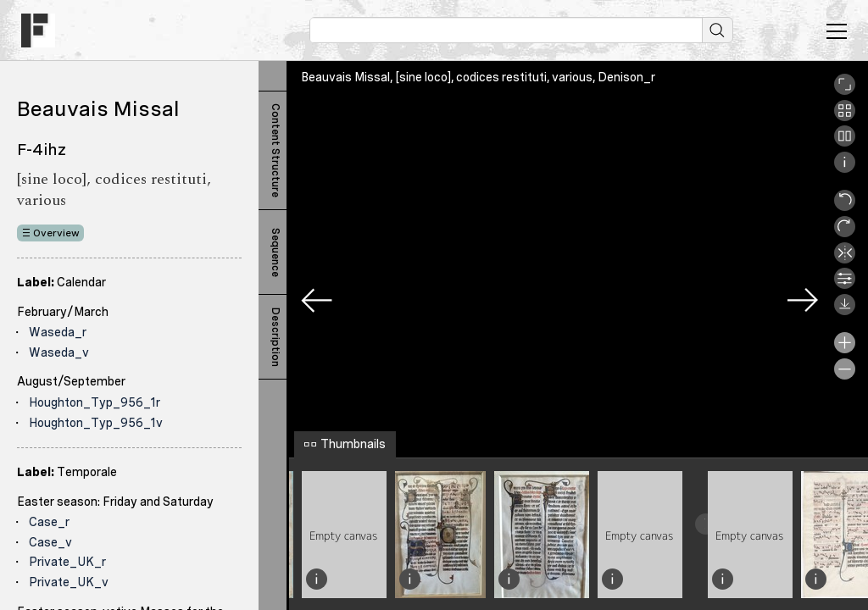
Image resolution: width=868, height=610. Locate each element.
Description (275, 337)
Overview (56, 233)
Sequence (275, 252)
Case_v (50, 542)
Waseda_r (58, 332)
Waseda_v (59, 352)
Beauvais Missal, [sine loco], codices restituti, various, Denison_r (478, 77)
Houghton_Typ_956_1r (95, 402)
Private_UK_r (67, 562)
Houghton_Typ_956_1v (96, 423)
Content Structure (275, 150)
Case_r (49, 522)
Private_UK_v (69, 582)
